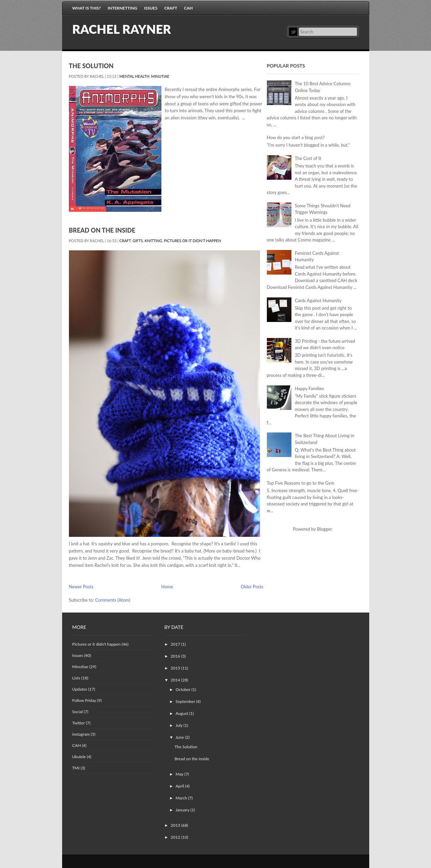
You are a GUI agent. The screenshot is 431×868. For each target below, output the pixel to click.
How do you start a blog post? (296, 137)
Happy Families (310, 388)
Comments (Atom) (113, 600)
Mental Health (134, 76)
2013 (176, 825)
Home (167, 587)
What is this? (87, 8)
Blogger (324, 529)
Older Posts (252, 587)
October (183, 689)
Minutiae (160, 76)
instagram (81, 734)
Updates (80, 689)
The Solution (91, 66)
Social (78, 712)
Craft (171, 8)
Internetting (122, 8)
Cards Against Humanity (318, 300)
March (182, 798)
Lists (76, 678)
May (180, 774)
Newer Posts (81, 587)
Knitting (153, 241)
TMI (76, 768)
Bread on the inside (102, 230)
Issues (151, 8)
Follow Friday (84, 700)
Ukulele (79, 757)
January (183, 810)
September (186, 701)
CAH (188, 8)
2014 (176, 680)
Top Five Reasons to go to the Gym (301, 483)
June (180, 737)
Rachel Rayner (122, 29)
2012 (176, 837)
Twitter (293, 32)
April (180, 786)
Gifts (138, 241)
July (179, 725)
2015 (176, 668)
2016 (176, 656)
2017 (176, 644)
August (182, 713)
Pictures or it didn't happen (192, 241)
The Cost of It (308, 158)
